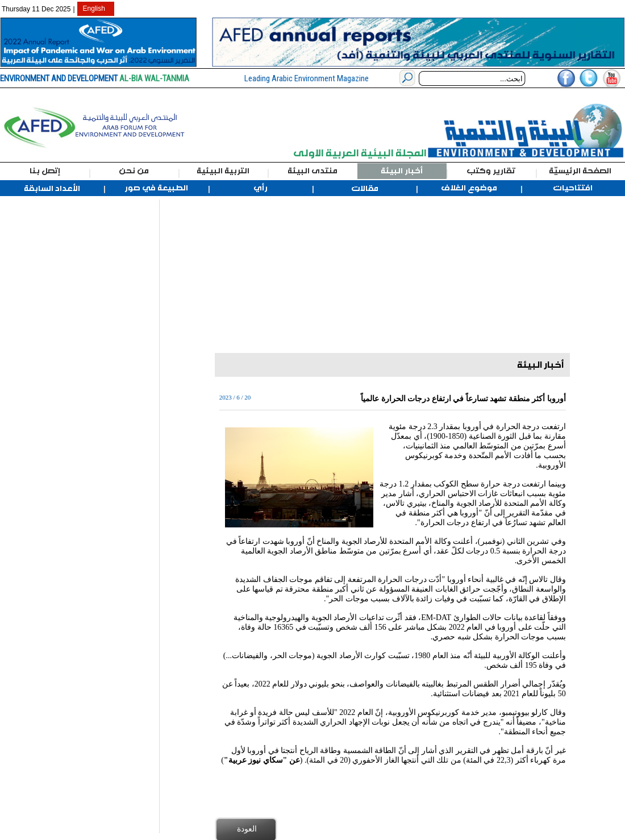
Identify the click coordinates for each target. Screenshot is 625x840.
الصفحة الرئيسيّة (580, 171)
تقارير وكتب (491, 171)
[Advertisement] (61, 370)
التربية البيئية (223, 171)
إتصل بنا (45, 171)
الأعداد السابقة (52, 189)
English (94, 9)
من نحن (134, 171)
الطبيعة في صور (156, 188)
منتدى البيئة (312, 171)
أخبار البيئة (402, 171)
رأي (261, 188)
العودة (247, 829)
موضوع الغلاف (469, 188)
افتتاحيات (573, 188)
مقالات (365, 189)
